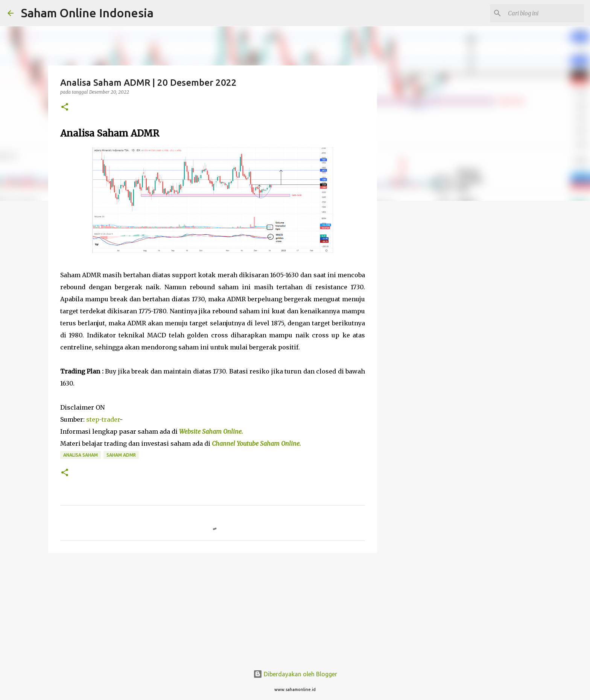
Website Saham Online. (212, 431)
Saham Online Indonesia (87, 13)
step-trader (103, 419)
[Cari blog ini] (544, 13)
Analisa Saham (81, 455)
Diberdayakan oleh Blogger (295, 674)
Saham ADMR (121, 455)
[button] (65, 107)
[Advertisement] (415, 325)
